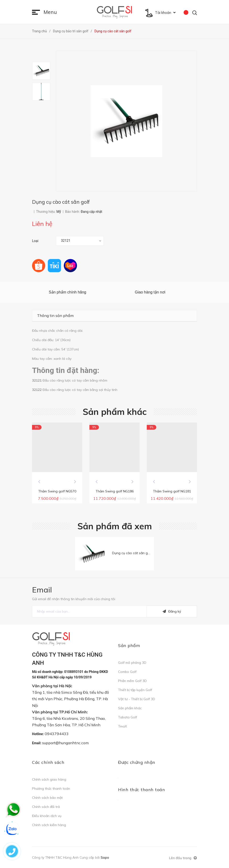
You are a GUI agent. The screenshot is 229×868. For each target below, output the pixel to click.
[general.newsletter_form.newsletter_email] (89, 612)
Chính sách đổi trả (46, 808)
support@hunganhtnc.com (65, 744)
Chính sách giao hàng (49, 780)
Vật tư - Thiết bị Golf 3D (137, 700)
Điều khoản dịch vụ (47, 817)
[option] (44, 71)
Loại (35, 241)
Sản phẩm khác (115, 412)
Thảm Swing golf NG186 (115, 492)
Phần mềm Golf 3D (132, 682)
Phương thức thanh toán (51, 789)
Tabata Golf (128, 718)
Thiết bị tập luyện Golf (135, 691)
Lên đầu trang (183, 859)
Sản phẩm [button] (129, 646)
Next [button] (75, 483)
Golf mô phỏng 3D (132, 664)
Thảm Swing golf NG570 (57, 492)
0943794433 (57, 735)
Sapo (105, 858)
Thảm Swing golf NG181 (172, 492)
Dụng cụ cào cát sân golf (132, 554)
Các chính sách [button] (48, 763)
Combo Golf (127, 673)
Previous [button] (39, 483)
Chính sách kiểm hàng (49, 826)
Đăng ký (172, 612)
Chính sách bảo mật (47, 799)
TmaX (123, 727)
